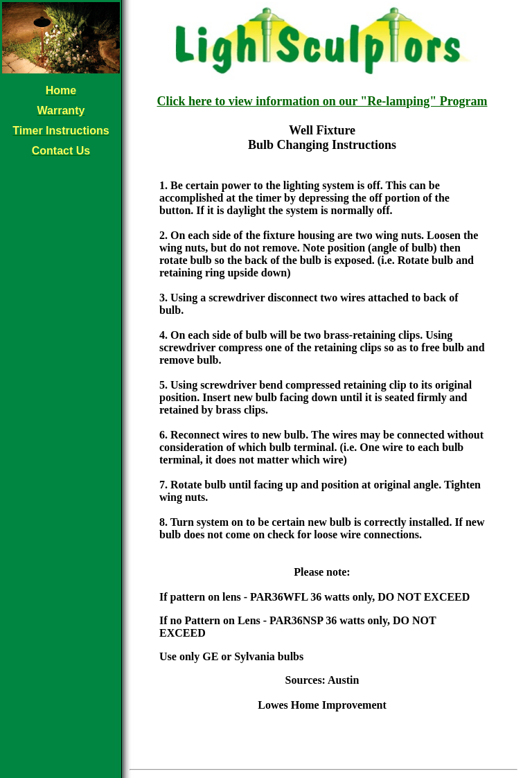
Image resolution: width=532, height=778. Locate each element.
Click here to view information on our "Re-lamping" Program (322, 101)
